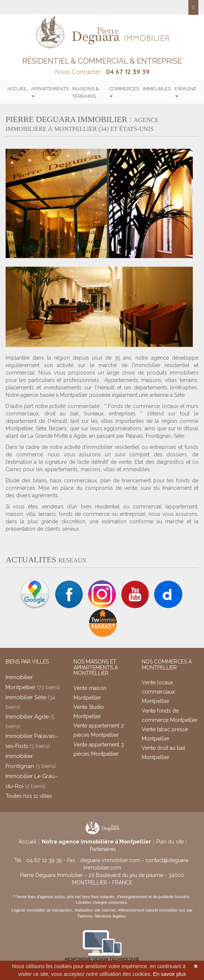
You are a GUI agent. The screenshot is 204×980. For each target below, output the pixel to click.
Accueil (17, 89)
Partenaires (103, 849)
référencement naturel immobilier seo (152, 910)
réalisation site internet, (96, 910)
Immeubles (157, 89)
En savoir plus (169, 974)
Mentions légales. (111, 916)
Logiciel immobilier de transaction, (43, 910)
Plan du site (170, 842)
